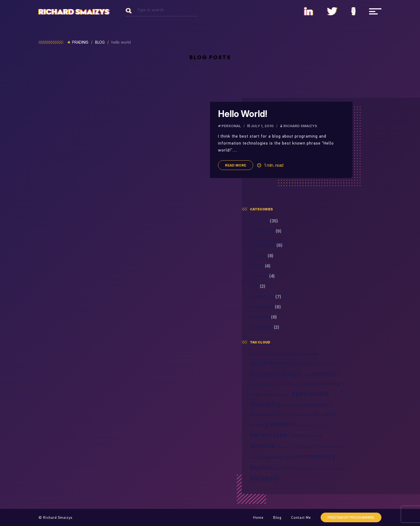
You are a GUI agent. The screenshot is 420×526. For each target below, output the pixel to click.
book (254, 457)
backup (316, 436)
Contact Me (301, 517)
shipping (265, 404)
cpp (298, 468)
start (298, 384)
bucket (262, 467)
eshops (298, 415)
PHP (258, 286)
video (290, 457)
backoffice (333, 446)
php (307, 375)
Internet (262, 256)
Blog (100, 42)
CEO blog (264, 221)
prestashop (260, 354)
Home (258, 517)
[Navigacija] (375, 11)
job (288, 395)
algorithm (284, 384)
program (334, 364)
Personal (231, 126)
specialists (310, 393)
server (261, 434)
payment (280, 424)
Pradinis (78, 42)
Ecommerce (266, 231)
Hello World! (243, 114)
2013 (284, 414)
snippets (265, 373)
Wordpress (265, 327)
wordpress (262, 384)
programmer (273, 395)
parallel (337, 468)
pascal (319, 364)
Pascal (260, 266)
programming (286, 354)
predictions (263, 414)
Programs (263, 317)
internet (301, 364)
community (316, 456)
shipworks (318, 404)
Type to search (151, 10)
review (313, 383)
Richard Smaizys (74, 12)
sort (279, 468)
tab (300, 446)
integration (292, 405)
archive (263, 445)
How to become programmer (266, 243)
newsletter (286, 447)
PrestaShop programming (351, 517)
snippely (265, 478)
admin (313, 446)
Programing (265, 307)
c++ (289, 468)
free (281, 434)
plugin (292, 373)
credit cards (320, 414)
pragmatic (272, 457)
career (311, 354)
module (325, 373)
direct (257, 425)
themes (299, 435)
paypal (321, 425)
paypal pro (306, 425)
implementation (316, 468)
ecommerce (270, 363)
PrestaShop (266, 297)
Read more (236, 165)
